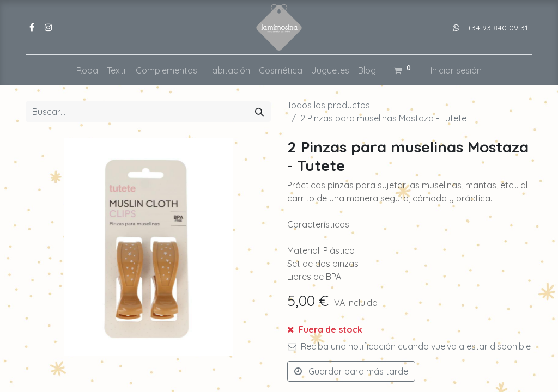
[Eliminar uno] (301, 336)
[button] (446, 336)
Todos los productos (329, 105)
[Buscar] (259, 112)
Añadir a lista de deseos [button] (342, 364)
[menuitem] (87, 70)
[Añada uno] (357, 336)
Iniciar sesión (456, 70)
